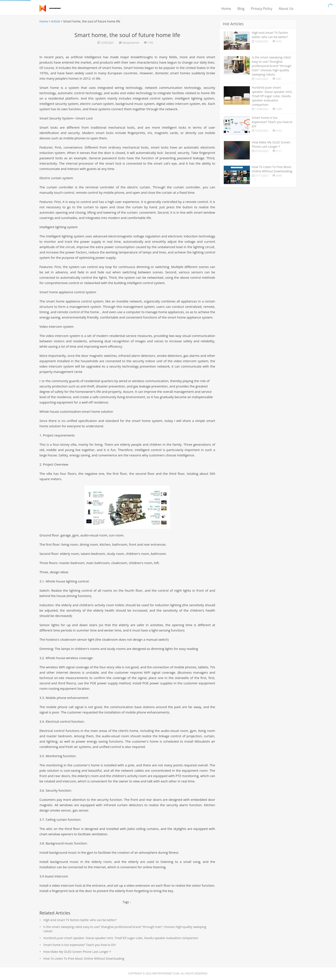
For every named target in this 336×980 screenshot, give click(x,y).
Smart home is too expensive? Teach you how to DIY (80, 945)
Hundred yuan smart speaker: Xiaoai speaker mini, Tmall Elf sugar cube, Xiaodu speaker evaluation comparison (121, 938)
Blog (241, 9)
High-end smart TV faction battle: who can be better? (80, 920)
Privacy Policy (262, 9)
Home (226, 9)
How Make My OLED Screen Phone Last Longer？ (77, 952)
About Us (286, 9)
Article (56, 21)
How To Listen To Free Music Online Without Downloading (84, 958)
